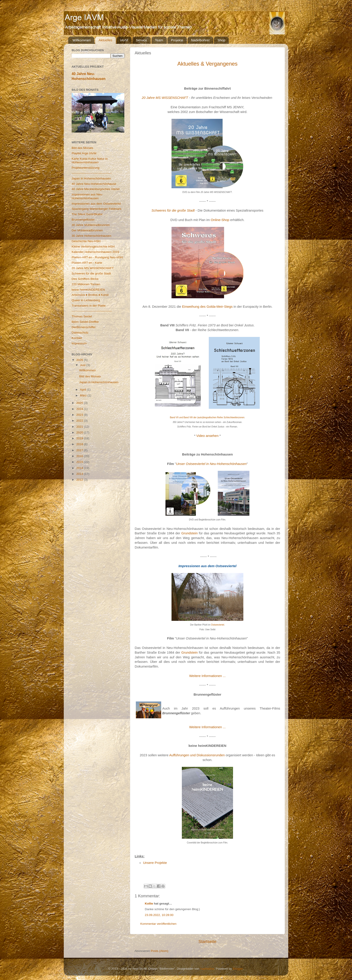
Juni (83, 365)
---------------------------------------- (92, 173)
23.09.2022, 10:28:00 (159, 915)
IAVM (124, 40)
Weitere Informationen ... (207, 676)
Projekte (177, 40)
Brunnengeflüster (83, 220)
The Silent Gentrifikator (87, 214)
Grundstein (190, 533)
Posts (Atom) (160, 951)
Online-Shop (220, 220)
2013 (80, 474)
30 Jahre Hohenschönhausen (91, 236)
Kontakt (77, 338)
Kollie (149, 904)
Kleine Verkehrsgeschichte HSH (93, 247)
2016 (80, 456)
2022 (80, 421)
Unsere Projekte (155, 863)
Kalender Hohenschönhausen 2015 (95, 252)
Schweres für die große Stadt (173, 210)
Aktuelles (105, 40)
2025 (80, 403)
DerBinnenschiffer (84, 327)
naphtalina (207, 969)
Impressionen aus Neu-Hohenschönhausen (87, 196)
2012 (80, 480)
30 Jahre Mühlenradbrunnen (91, 225)
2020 (80, 432)
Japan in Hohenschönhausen (91, 178)
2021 (80, 427)
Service (141, 40)
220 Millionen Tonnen (86, 284)
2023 (80, 415)
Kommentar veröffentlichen (158, 924)
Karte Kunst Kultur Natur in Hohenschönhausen (90, 160)
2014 (80, 468)
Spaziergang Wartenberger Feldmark (97, 209)
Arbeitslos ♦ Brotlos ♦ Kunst (90, 295)
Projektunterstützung (86, 168)
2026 (80, 360)
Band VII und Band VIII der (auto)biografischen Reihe (207, 417)
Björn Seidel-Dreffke (85, 322)
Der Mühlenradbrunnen (87, 230)
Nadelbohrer (200, 40)
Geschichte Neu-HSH (86, 241)
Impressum (79, 343)
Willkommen (82, 40)
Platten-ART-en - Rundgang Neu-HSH (97, 257)
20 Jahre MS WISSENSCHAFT (165, 98)
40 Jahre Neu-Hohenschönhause (94, 184)
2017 (80, 450)
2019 (80, 438)
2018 (80, 444)
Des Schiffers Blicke (85, 279)
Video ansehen (208, 436)
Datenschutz (80, 333)
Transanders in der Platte (89, 306)
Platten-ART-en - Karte (87, 263)
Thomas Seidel (82, 316)
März (84, 395)
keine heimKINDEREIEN (88, 290)
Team (159, 40)
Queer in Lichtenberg (86, 300)
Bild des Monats (82, 148)
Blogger (238, 969)
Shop (221, 40)
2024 (80, 409)
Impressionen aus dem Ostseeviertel (96, 204)
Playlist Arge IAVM (84, 153)
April (83, 390)
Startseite (207, 941)
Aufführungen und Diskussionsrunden (197, 755)
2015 (80, 462)
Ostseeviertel (218, 625)
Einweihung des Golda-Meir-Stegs (207, 307)
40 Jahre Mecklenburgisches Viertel (96, 189)
